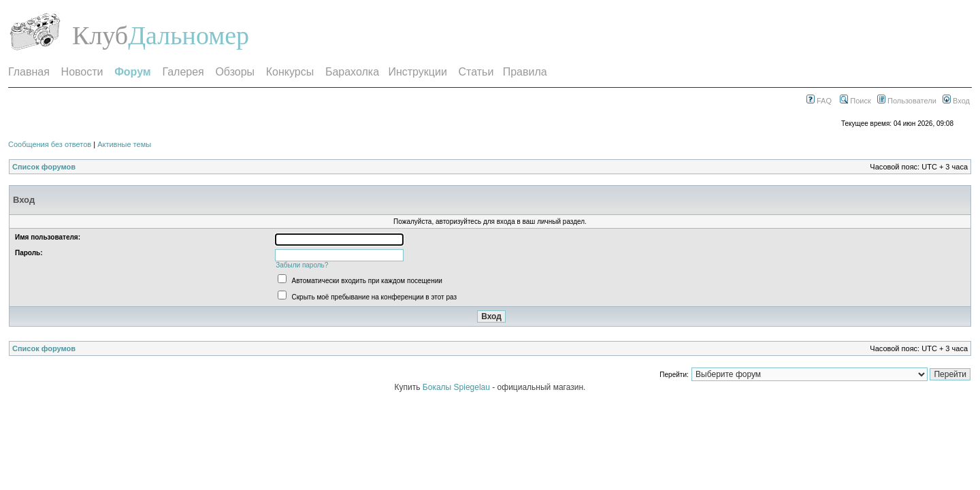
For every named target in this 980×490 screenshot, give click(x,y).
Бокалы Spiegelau (457, 387)
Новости (82, 72)
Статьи (476, 72)
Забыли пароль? (302, 265)
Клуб (100, 35)
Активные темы (124, 144)
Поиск (855, 101)
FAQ (819, 101)
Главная (29, 72)
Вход (956, 101)
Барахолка (352, 72)
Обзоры (235, 72)
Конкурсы (290, 72)
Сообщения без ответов (50, 144)
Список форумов (44, 167)
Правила (525, 72)
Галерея (183, 72)
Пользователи (907, 101)
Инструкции (417, 72)
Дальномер (189, 35)
